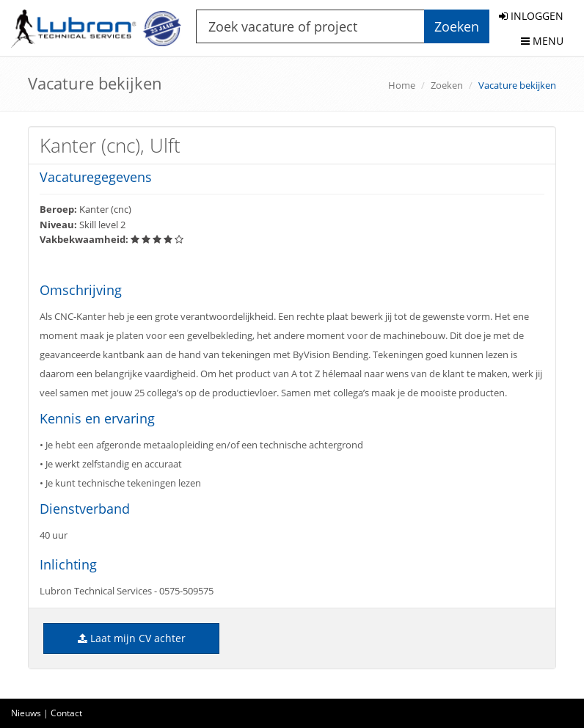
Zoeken (447, 85)
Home (402, 85)
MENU (542, 41)
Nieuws (26, 713)
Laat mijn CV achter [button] (132, 638)
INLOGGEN (531, 16)
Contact (66, 713)
